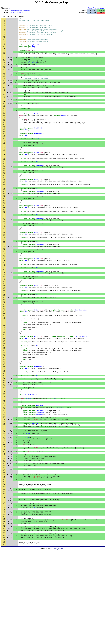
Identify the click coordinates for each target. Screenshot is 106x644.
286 (4, 615)
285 (4, 613)
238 (4, 512)
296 (4, 636)
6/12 (10, 106)
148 (4, 325)
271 (4, 582)
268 (4, 576)
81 (4, 185)
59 (4, 140)
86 (4, 196)
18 (4, 54)
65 (4, 152)
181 (4, 393)
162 (4, 354)
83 (4, 189)
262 (4, 562)
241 (4, 518)
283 (4, 609)
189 (4, 410)
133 (4, 293)
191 (4, 414)
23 (4, 65)
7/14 (10, 110)
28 (4, 75)
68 (4, 158)
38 (4, 96)
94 (4, 212)
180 (4, 391)
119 (4, 264)
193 (4, 418)
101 (4, 227)
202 (4, 437)
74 (4, 171)
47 (4, 115)
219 (4, 472)
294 (4, 632)
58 (4, 138)
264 (4, 566)
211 (4, 456)
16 (4, 50)
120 (4, 266)
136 (4, 300)
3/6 (11, 557)
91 (4, 206)
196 (4, 424)
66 (4, 154)
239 (4, 514)
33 (4, 86)
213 (4, 460)
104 (4, 233)
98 (4, 221)
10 (4, 38)
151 (4, 331)
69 (4, 160)
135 (4, 298)
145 (4, 318)
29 (4, 77)
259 (4, 555)
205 (4, 443)
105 (4, 235)
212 (4, 458)
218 (4, 470)
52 (4, 125)
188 (4, 408)
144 (4, 316)
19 (4, 56)
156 (4, 341)
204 (4, 441)
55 (4, 131)
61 (4, 144)
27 (4, 73)
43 (4, 106)
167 (4, 364)
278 (4, 599)
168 (4, 366)
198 (4, 429)
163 (4, 356)
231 (4, 497)
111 (4, 248)
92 (4, 208)
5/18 (10, 609)
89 (4, 202)
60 (4, 142)
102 (4, 229)
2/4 (11, 115)
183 (4, 397)
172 (4, 374)
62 (4, 146)
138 (4, 304)
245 (4, 526)
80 (4, 183)
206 (4, 445)
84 (4, 192)
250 (4, 537)
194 (4, 420)
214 (4, 462)
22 (4, 63)
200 (4, 433)
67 (4, 156)
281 (4, 605)
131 (4, 289)
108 (4, 241)
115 (4, 256)
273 (4, 588)
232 (4, 499)
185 (4, 402)
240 (4, 516)
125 (4, 277)
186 (4, 404)
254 (4, 545)
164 (4, 358)
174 (4, 379)
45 (4, 110)
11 (4, 40)
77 (4, 177)
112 (4, 250)
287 (4, 617)
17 (4, 52)
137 (4, 302)
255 (4, 547)
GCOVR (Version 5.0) (58, 642)
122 (4, 271)
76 (4, 175)
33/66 (10, 574)
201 (4, 435)
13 (4, 44)
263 (4, 564)
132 (4, 291)
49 (4, 119)
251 (4, 539)
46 (4, 113)
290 (4, 624)
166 (4, 362)
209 (4, 451)
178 (4, 387)
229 (4, 493)
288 (4, 619)
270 (4, 580)
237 (4, 510)
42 (4, 104)
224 (4, 483)
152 (4, 333)
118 (4, 262)
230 (4, 495)
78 (4, 179)
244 (4, 524)
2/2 (11, 86)
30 (4, 79)
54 (4, 129)
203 (4, 439)
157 (4, 343)
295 (4, 634)
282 (4, 607)
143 (4, 314)
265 (4, 568)
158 (4, 345)
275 (4, 592)
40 (4, 100)
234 (4, 503)
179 (4, 389)
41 (4, 102)
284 (4, 611)
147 (4, 323)
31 (4, 81)
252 (4, 541)
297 (4, 638)
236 (4, 508)
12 (4, 42)
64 (4, 150)
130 (4, 287)
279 (4, 601)
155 (4, 339)
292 (4, 628)
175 (4, 381)
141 (4, 310)
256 (4, 549)
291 (4, 626)
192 (4, 416)
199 (4, 431)
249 (4, 535)
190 (4, 412)
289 (4, 621)
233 (4, 501)
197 (4, 426)
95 (4, 214)
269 (4, 578)
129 (4, 285)
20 (4, 59)
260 (4, 557)
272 (4, 585)
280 (4, 603)
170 (4, 370)
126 (4, 279)
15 (4, 48)
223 (4, 481)
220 (4, 474)
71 (4, 165)
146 (4, 320)
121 (4, 268)
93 (4, 210)
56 (4, 133)
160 (4, 350)
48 (4, 117)
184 (4, 399)
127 (4, 281)
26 (4, 71)
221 (4, 476)
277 (4, 597)
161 (4, 352)
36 (4, 92)
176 (4, 383)
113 (4, 252)
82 (4, 187)
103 (4, 231)
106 (4, 237)
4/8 (11, 491)
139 (4, 306)
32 (4, 83)
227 (4, 489)
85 (4, 194)
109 (4, 244)
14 (4, 46)
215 (4, 464)
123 (4, 273)
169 (4, 368)
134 (4, 295)
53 (4, 127)
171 (4, 372)
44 (4, 108)
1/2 (11, 65)
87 (4, 198)
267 (4, 573)
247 (4, 530)
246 (4, 528)
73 (4, 169)
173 (4, 377)
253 (4, 543)
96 (4, 217)
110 (4, 246)
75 (4, 173)
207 (4, 447)
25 (4, 69)
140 (4, 308)
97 (4, 219)
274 (4, 590)
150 (4, 329)
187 (4, 406)
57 (4, 135)
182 (4, 395)
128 (4, 283)
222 (4, 478)
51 (4, 123)
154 (4, 337)
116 (4, 258)
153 (4, 335)
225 (4, 485)
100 (4, 225)
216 (4, 466)
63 (4, 148)
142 (4, 312)
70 (4, 162)
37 (4, 94)
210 (4, 453)
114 (4, 254)
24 (4, 67)
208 (4, 449)
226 (4, 487)
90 (4, 204)
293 (4, 630)
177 (4, 385)
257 (4, 551)
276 (4, 594)
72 (4, 167)
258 (4, 553)
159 (4, 347)
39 (4, 98)
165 (4, 360)
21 (4, 61)
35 (4, 90)
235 (4, 505)
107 (4, 239)
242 (4, 520)
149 (4, 327)
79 (4, 181)
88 (4, 200)
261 (4, 559)
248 (4, 532)
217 (4, 468)
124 (4, 275)
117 (4, 260)
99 (4, 223)
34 (4, 88)
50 (4, 121)
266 (4, 570)
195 (4, 422)
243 (4, 522)
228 (4, 491)
